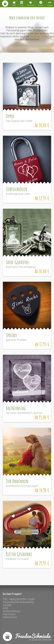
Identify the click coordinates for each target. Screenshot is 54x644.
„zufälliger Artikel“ (40, 36)
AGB (5, 608)
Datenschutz (10, 617)
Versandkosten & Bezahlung (18, 602)
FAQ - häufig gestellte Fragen (19, 599)
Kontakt (7, 605)
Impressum (9, 614)
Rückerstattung (11, 611)
